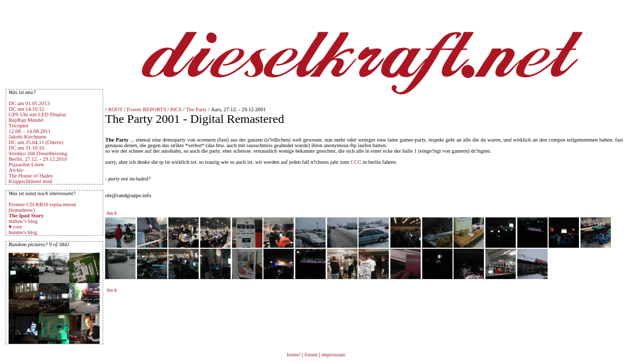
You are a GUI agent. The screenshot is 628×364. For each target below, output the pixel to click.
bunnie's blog (23, 232)
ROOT (116, 109)
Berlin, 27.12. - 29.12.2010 (38, 159)
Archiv (16, 170)
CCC (356, 162)
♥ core (15, 227)
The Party (196, 109)
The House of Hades (31, 176)
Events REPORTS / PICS (154, 109)
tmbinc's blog (23, 221)
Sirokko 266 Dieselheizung (38, 153)
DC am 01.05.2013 (29, 103)
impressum (333, 355)
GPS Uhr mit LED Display (38, 115)
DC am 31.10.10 (26, 148)
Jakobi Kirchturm (28, 137)
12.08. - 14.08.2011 (30, 131)
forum (311, 355)
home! (294, 355)
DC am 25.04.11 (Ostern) (36, 142)
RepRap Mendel (26, 120)
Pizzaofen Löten (26, 165)
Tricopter (18, 126)
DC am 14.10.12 (26, 109)
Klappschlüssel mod (30, 181)
